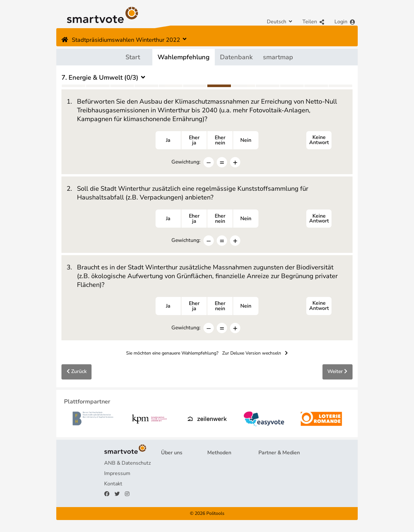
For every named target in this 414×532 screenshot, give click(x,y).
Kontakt (113, 485)
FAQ (166, 475)
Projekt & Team (179, 465)
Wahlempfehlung (184, 57)
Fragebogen (221, 465)
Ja (168, 141)
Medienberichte (277, 475)
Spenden (171, 496)
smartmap (278, 57)
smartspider (221, 485)
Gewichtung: (186, 162)
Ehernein (220, 141)
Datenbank (236, 57)
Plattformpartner (278, 465)
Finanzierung (176, 485)
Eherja (194, 141)
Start (133, 57)
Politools (215, 515)
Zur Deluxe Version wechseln (255, 354)
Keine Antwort (319, 141)
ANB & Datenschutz (127, 465)
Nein (246, 141)
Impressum (117, 475)
